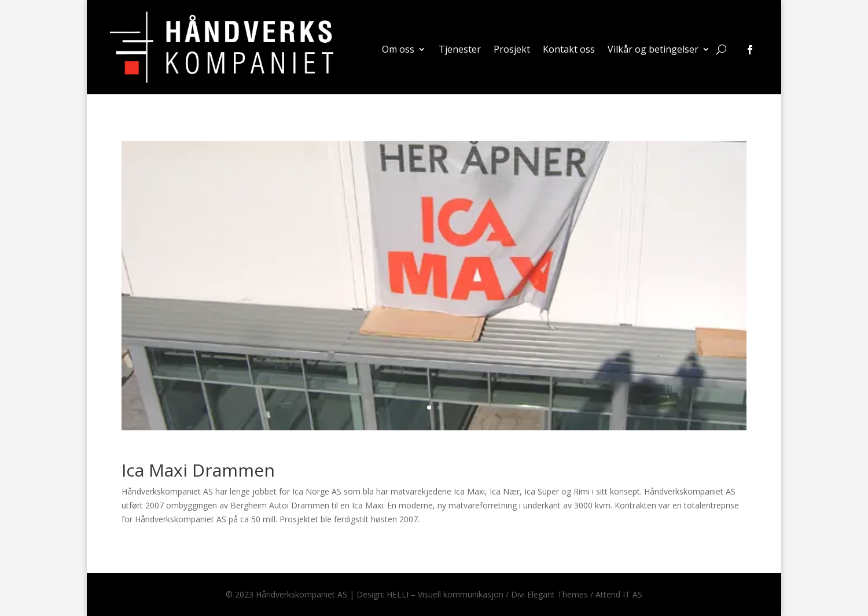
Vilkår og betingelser (653, 50)
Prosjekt (512, 50)
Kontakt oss (569, 50)
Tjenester (460, 50)
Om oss (398, 50)
